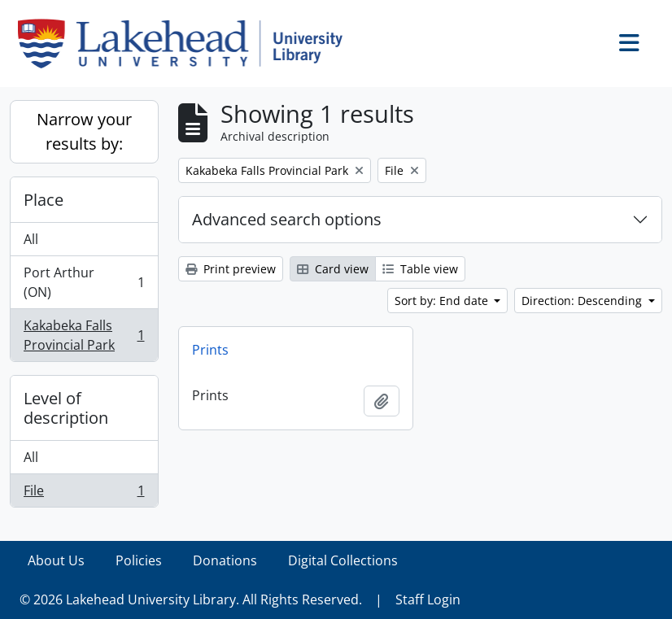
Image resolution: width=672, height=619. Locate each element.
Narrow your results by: (84, 131)
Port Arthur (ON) (84, 282)
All (31, 239)
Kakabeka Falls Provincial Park (84, 335)
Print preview (231, 269)
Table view (420, 269)
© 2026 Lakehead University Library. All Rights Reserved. (191, 599)
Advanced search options (287, 219)
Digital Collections (343, 560)
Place (44, 200)
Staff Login (428, 599)
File (84, 494)
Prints (210, 350)
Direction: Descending (583, 301)
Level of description (66, 408)
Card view (333, 269)
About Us (56, 560)
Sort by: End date (443, 301)
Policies (139, 560)
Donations (225, 560)
